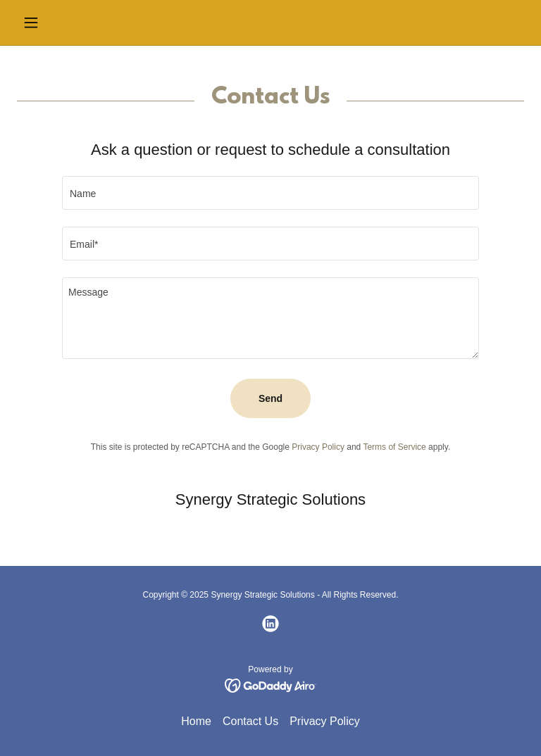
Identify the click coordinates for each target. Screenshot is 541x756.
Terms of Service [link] (394, 447)
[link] (270, 624)
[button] (55, 23)
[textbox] (270, 193)
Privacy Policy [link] (318, 447)
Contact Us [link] (250, 721)
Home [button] (196, 721)
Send (270, 398)
